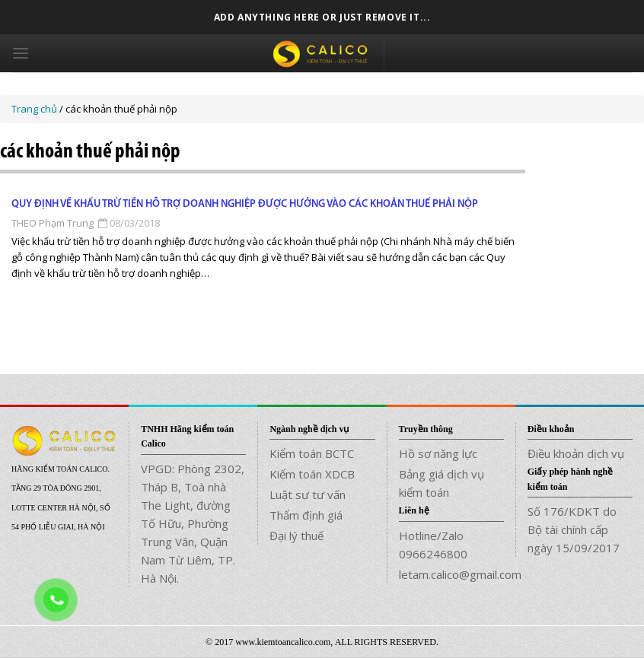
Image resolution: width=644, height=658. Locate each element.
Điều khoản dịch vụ (576, 453)
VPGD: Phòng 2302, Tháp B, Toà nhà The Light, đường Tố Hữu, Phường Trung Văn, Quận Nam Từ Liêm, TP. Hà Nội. (193, 523)
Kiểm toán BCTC (312, 453)
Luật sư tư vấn (308, 494)
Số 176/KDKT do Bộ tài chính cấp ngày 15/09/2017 (574, 529)
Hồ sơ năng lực (438, 453)
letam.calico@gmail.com (451, 574)
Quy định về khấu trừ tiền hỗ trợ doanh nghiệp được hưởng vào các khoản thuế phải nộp (245, 204)
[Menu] (21, 53)
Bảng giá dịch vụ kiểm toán (442, 483)
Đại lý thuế (296, 536)
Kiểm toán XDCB (312, 474)
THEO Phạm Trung (53, 223)
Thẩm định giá (306, 515)
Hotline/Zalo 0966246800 (433, 545)
